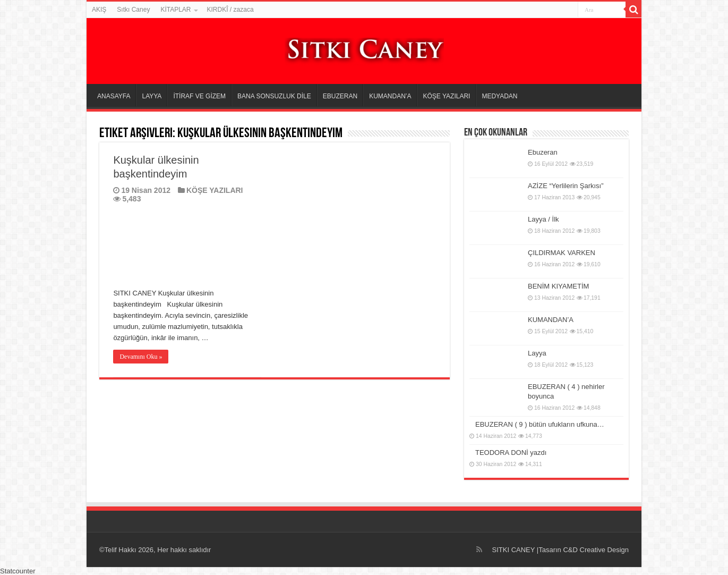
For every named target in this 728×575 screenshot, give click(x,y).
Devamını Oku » (141, 357)
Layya (537, 353)
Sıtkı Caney (133, 10)
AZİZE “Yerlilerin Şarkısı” (566, 186)
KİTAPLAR (175, 10)
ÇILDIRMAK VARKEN (562, 253)
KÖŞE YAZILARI (446, 96)
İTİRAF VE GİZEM (199, 96)
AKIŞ (99, 10)
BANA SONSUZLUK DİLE (274, 96)
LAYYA (152, 96)
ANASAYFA (114, 96)
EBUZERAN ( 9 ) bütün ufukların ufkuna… (540, 424)
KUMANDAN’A (390, 96)
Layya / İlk (543, 219)
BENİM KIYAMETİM (558, 286)
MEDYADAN (499, 96)
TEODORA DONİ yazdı (511, 453)
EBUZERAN (340, 96)
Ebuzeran (543, 152)
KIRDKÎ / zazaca (230, 10)
